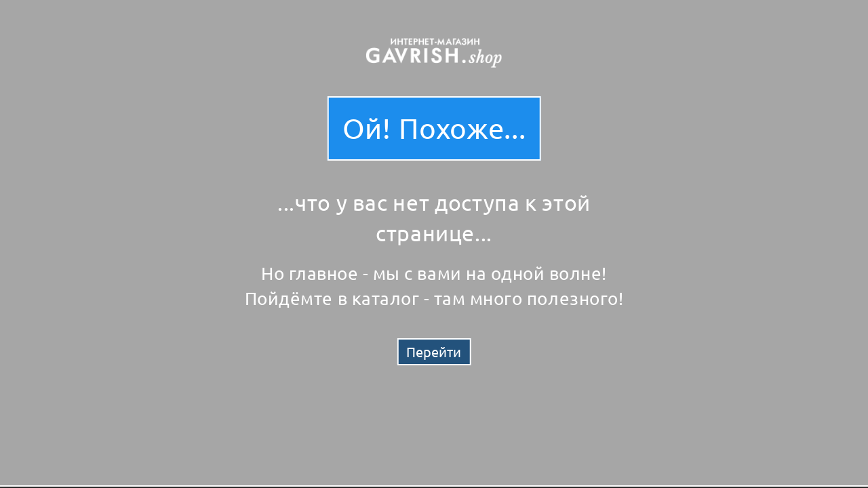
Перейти (434, 351)
